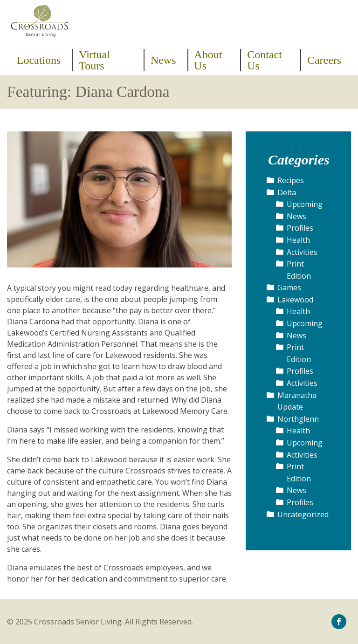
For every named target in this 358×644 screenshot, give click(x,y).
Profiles (300, 228)
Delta (287, 192)
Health (298, 240)
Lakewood (295, 300)
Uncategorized (303, 514)
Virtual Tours (94, 60)
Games (289, 288)
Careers (324, 60)
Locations (39, 60)
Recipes (291, 180)
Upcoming (305, 204)
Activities (302, 252)
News (163, 60)
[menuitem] (42, 60)
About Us (208, 60)
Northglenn (298, 419)
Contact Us (265, 60)
